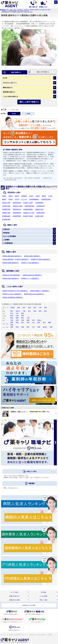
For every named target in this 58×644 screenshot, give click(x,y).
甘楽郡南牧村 (39, 203)
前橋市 (4, 196)
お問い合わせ (33, 635)
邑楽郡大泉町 (39, 216)
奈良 (33, 320)
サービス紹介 (14, 592)
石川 (17, 313)
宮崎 (39, 327)
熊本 (28, 327)
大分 (33, 327)
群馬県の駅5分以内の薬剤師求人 (34, 294)
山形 (40, 308)
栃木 (45, 311)
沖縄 (51, 327)
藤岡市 (4, 199)
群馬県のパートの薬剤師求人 (30, 278)
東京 (12, 311)
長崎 (23, 327)
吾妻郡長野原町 (29, 206)
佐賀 (17, 327)
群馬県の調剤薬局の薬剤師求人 (12, 256)
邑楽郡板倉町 (6, 216)
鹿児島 (45, 327)
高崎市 (11, 196)
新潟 (12, 316)
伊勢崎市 (24, 196)
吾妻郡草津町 (6, 209)
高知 (12, 325)
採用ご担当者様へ (42, 635)
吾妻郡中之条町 (18, 206)
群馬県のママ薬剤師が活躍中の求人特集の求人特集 (15, 11)
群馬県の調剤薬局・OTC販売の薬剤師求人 (16, 259)
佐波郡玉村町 (41, 213)
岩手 (24, 308)
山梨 (17, 316)
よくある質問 (43, 596)
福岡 (12, 327)
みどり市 (24, 199)
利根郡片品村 (39, 209)
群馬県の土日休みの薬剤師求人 (12, 294)
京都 (23, 320)
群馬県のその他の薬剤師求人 (30, 263)
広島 (28, 322)
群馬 (40, 311)
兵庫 (17, 320)
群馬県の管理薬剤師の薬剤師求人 (13, 297)
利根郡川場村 (6, 213)
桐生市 (17, 196)
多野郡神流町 (17, 203)
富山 (12, 313)
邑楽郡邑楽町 (6, 219)
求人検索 (43, 592)
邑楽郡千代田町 (28, 216)
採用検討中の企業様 (29, 605)
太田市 (31, 196)
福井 (23, 313)
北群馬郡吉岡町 (46, 199)
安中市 (17, 199)
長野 (23, 316)
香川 (44, 322)
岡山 (23, 322)
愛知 (12, 318)
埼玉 (29, 311)
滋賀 (28, 320)
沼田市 (38, 196)
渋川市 (50, 196)
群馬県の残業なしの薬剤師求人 (40, 291)
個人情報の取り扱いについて (21, 635)
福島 (45, 308)
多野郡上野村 (6, 203)
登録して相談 (43, 600)
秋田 (35, 308)
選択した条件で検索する (29, 102)
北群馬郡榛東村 (34, 199)
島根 (17, 322)
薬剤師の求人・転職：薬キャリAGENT (12, 10)
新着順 (14, 114)
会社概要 (50, 635)
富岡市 (11, 199)
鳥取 (12, 322)
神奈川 (18, 311)
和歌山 (39, 320)
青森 (19, 308)
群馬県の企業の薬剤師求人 (11, 263)
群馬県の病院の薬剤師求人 (32, 256)
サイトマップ (5, 635)
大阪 (12, 320)
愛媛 (50, 322)
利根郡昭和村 (17, 213)
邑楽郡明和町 (17, 216)
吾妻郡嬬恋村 (41, 206)
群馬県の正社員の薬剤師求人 (11, 275)
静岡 (17, 318)
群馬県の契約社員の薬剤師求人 (32, 275)
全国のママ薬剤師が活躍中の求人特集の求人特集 (37, 10)
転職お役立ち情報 (14, 600)
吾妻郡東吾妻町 (28, 209)
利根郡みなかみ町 (29, 213)
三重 (28, 318)
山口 (33, 322)
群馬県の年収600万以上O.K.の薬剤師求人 (15, 291)
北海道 (12, 308)
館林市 (44, 196)
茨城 (35, 311)
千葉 (24, 311)
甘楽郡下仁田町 (28, 203)
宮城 (29, 308)
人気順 (28, 114)
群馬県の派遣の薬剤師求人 (11, 278)
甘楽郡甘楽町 (6, 206)
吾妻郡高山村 (17, 209)
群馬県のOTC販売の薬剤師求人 (41, 259)
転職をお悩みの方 (14, 596)
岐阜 (23, 318)
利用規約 (11, 635)
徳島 (39, 322)
